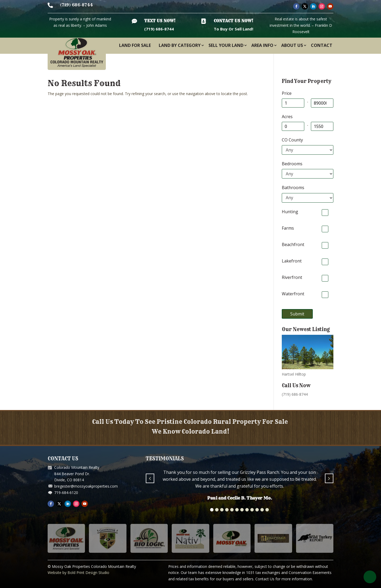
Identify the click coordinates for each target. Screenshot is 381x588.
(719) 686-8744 (76, 5)
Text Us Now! (160, 21)
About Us (292, 45)
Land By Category (180, 45)
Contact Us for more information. (284, 579)
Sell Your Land (226, 45)
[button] (212, 510)
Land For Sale (135, 45)
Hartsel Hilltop (294, 374)
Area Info (262, 45)
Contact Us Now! (233, 21)
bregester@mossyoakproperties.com (86, 486)
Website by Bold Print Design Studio (78, 573)
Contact (322, 45)
